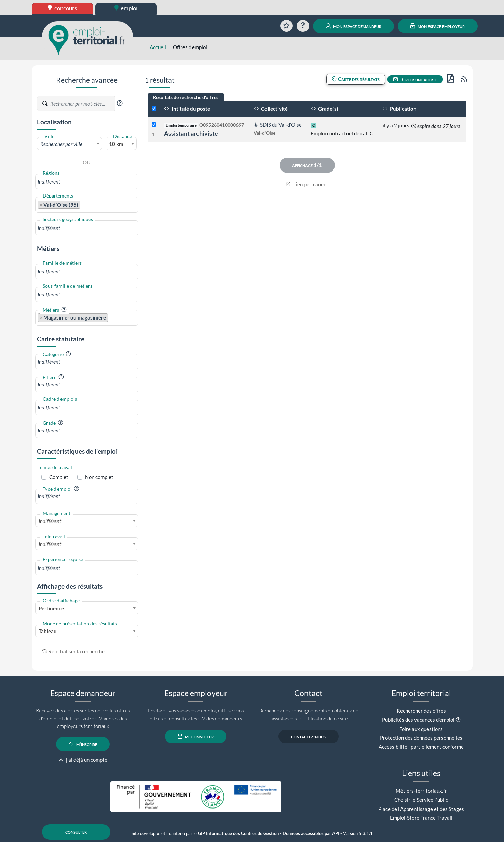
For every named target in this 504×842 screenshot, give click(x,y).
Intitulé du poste (187, 109)
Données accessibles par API (311, 834)
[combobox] (70, 144)
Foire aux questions (421, 729)
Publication (399, 109)
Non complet (99, 477)
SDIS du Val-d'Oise (278, 125)
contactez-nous (308, 736)
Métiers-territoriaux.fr (421, 791)
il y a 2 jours (396, 125)
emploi (126, 8)
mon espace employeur (438, 26)
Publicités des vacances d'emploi (418, 720)
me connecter (196, 736)
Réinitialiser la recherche (73, 651)
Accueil (158, 47)
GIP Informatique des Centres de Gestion (238, 834)
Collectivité (271, 109)
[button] (120, 103)
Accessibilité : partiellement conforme (421, 747)
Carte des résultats (356, 79)
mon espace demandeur (353, 26)
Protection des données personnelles (421, 738)
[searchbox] (87, 182)
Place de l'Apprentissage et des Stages (421, 809)
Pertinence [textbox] (51, 608)
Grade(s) (324, 109)
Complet (59, 477)
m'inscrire (83, 744)
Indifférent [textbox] (50, 521)
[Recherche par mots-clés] (82, 104)
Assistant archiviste (191, 133)
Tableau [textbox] (48, 631)
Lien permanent (307, 184)
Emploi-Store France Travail (421, 818)
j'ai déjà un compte (83, 760)
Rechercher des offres (421, 711)
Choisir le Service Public (421, 800)
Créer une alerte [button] (415, 79)
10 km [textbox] (116, 144)
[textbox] (70, 144)
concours (62, 8)
